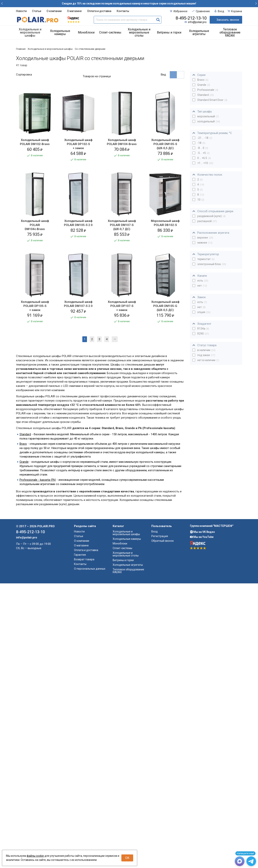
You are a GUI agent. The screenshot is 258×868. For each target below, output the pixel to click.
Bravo (23, 728)
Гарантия (80, 839)
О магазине (74, 11)
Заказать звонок (228, 20)
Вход (155, 816)
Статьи (37, 11)
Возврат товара (84, 844)
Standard (25, 719)
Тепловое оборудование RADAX (230, 32)
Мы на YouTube (202, 822)
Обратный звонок (163, 825)
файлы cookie (35, 856)
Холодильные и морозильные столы (139, 32)
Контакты (123, 11)
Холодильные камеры (60, 32)
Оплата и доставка (99, 11)
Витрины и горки (169, 32)
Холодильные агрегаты (199, 32)
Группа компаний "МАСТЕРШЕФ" (212, 810)
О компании (54, 11)
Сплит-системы (110, 32)
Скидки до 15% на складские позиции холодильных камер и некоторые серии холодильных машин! (129, 3)
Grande (24, 746)
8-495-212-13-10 (191, 18)
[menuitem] (32, 33)
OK (127, 858)
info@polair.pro (197, 22)
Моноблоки (86, 32)
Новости (21, 11)
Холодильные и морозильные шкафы (30, 32)
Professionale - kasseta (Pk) (38, 764)
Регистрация (160, 821)
